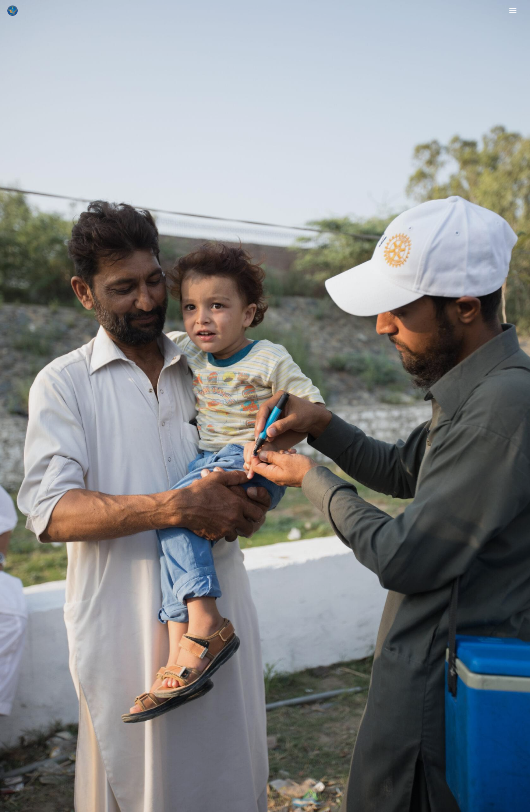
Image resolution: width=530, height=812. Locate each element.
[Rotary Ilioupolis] (13, 11)
